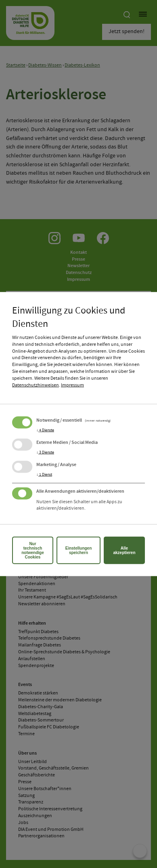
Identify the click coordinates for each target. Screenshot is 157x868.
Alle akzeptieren (124, 550)
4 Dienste (45, 430)
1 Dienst (44, 474)
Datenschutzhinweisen (36, 385)
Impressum (72, 385)
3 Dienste (45, 452)
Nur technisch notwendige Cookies (33, 550)
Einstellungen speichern (79, 550)
